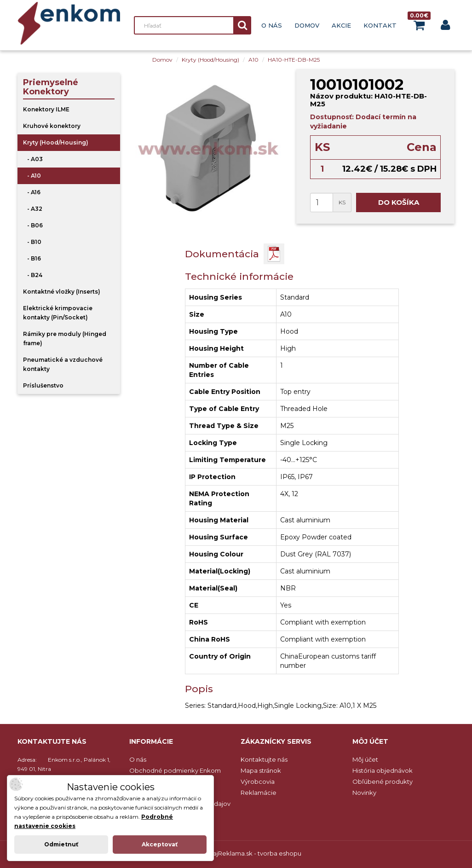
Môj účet (365, 759)
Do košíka (399, 202)
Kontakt (380, 25)
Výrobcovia (258, 781)
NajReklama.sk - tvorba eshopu (255, 853)
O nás (272, 25)
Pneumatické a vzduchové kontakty (63, 364)
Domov (307, 25)
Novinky (364, 793)
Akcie (341, 25)
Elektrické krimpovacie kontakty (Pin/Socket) (58, 313)
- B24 (33, 275)
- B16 (32, 258)
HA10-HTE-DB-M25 (294, 60)
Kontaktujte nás (264, 759)
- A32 (33, 209)
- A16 (32, 192)
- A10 (32, 176)
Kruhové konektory (52, 126)
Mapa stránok (261, 770)
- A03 (33, 159)
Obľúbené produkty (383, 781)
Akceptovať (160, 844)
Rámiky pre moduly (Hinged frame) (65, 339)
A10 (253, 60)
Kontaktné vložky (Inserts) (62, 292)
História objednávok (383, 770)
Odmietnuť (61, 844)
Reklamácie (259, 793)
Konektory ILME (46, 109)
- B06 (33, 225)
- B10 (32, 242)
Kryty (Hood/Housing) (210, 60)
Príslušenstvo (43, 385)
